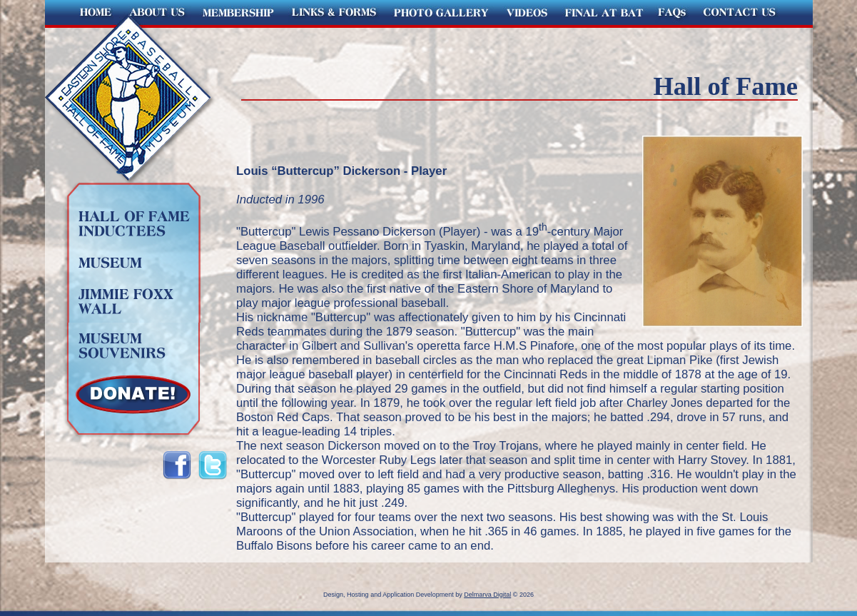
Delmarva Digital (487, 595)
